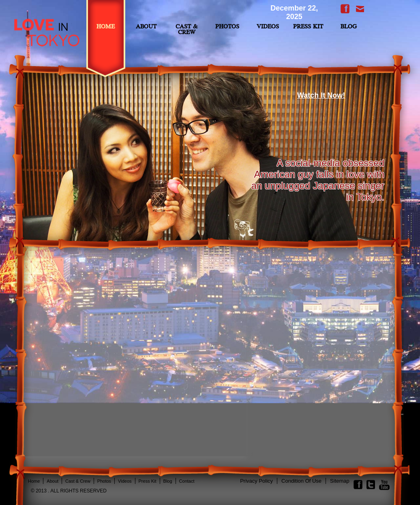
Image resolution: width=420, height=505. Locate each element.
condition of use (301, 481)
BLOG (349, 27)
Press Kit (308, 27)
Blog (168, 481)
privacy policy (256, 481)
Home (106, 27)
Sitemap (340, 481)
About (52, 481)
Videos (268, 27)
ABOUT (146, 27)
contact (187, 481)
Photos (227, 27)
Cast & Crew (187, 30)
